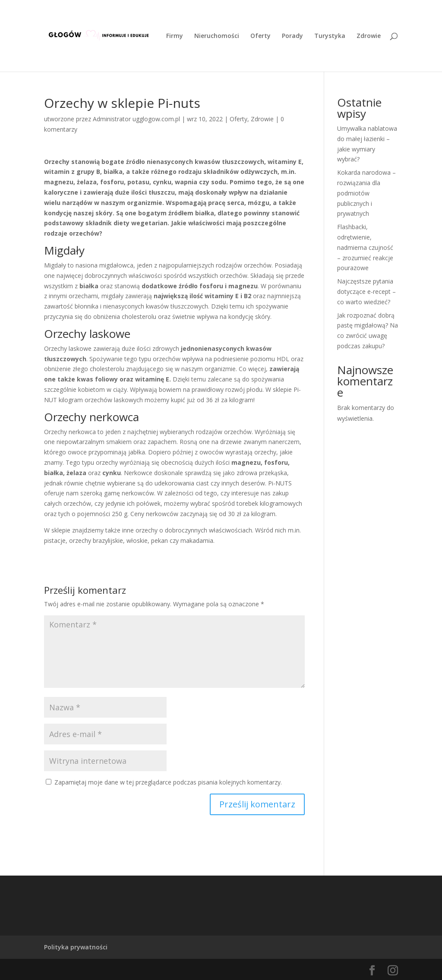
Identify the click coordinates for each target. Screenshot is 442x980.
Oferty (260, 36)
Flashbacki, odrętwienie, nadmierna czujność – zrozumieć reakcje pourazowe (365, 247)
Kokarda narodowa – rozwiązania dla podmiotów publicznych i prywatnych (366, 193)
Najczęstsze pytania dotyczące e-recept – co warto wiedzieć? (366, 291)
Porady (292, 36)
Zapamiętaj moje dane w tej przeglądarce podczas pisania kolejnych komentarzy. (168, 782)
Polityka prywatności (76, 947)
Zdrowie (369, 36)
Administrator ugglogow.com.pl (136, 119)
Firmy (175, 36)
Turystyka (330, 36)
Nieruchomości (217, 36)
